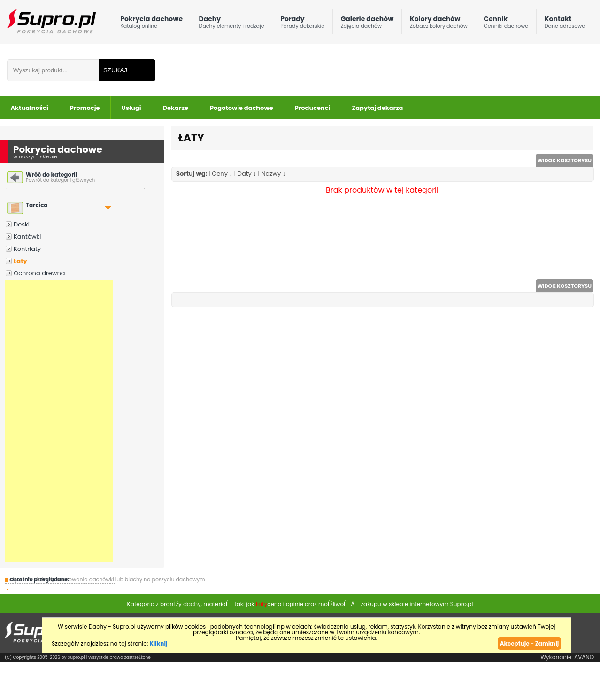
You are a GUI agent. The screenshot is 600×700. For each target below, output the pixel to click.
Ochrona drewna (39, 273)
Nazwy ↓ (273, 174)
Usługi (131, 108)
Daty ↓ (247, 174)
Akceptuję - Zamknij (530, 643)
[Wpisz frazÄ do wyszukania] (53, 70)
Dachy (232, 24)
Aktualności (30, 108)
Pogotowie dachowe (242, 108)
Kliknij (158, 643)
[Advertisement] (59, 421)
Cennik (506, 24)
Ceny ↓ (222, 174)
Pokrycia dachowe (151, 24)
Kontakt (565, 24)
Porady (302, 24)
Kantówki (27, 237)
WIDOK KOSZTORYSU (565, 160)
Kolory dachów (439, 24)
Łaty (20, 261)
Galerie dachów (367, 24)
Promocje (85, 108)
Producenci (313, 108)
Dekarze (176, 108)
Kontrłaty (27, 249)
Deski (22, 224)
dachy (192, 604)
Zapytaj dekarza (378, 108)
